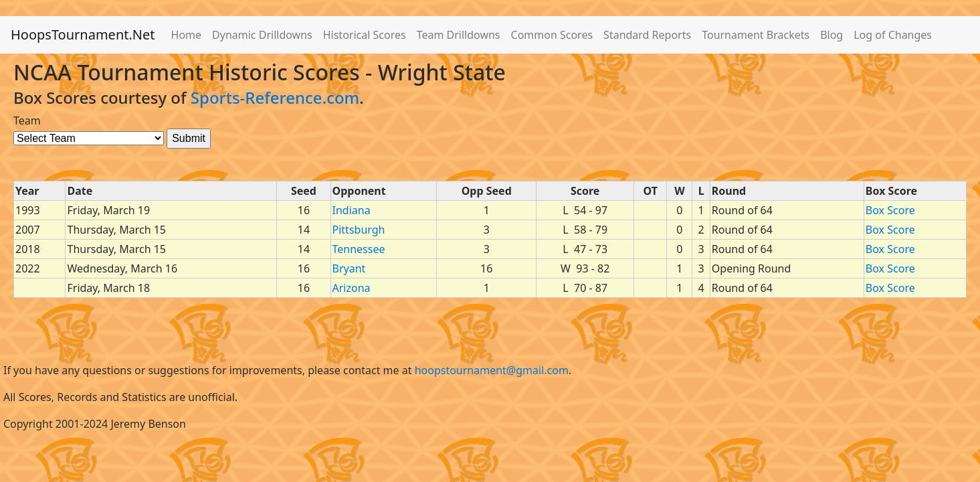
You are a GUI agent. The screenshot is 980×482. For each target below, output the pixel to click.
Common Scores (552, 35)
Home (187, 35)
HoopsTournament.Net (83, 34)
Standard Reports (647, 35)
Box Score (890, 210)
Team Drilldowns (459, 35)
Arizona (352, 288)
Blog (831, 35)
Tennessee (359, 249)
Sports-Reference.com (275, 97)
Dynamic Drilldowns (262, 35)
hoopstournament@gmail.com (492, 370)
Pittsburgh (359, 230)
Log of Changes (893, 35)
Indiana (352, 210)
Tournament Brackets (756, 35)
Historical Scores (365, 35)
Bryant (349, 268)
